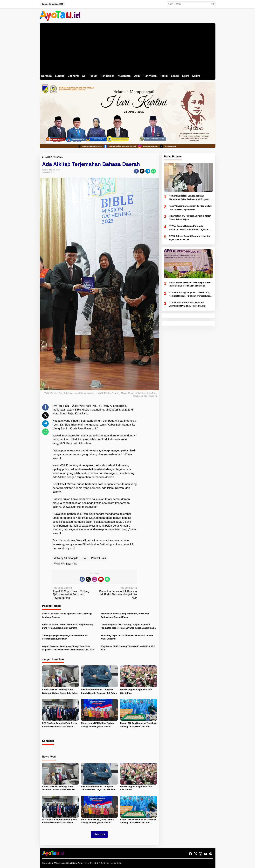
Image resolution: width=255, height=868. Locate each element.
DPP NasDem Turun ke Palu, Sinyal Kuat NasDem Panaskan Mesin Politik (60, 725)
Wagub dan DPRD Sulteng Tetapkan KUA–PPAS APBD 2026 (128, 648)
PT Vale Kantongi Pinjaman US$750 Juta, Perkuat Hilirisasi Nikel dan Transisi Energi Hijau (190, 294)
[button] (213, 4)
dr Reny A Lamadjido (66, 558)
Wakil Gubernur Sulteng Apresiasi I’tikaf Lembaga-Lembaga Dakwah (68, 615)
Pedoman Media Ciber (112, 863)
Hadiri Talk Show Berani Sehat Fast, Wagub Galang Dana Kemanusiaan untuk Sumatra (68, 626)
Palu (53, 172)
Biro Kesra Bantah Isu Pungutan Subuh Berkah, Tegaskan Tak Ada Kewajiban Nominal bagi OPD (98, 692)
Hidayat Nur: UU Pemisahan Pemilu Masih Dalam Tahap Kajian (190, 218)
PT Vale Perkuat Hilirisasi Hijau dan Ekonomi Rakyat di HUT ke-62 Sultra (187, 304)
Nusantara (46, 172)
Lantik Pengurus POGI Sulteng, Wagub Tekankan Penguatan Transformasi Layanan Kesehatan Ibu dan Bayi (127, 627)
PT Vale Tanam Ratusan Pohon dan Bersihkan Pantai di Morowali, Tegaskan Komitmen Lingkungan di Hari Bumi (189, 228)
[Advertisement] (128, 48)
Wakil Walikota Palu (66, 564)
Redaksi (94, 863)
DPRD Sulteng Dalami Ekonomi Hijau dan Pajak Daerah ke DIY (190, 238)
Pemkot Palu (99, 558)
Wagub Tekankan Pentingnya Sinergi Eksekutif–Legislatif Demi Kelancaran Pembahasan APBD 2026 (68, 648)
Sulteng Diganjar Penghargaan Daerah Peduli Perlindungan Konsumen (65, 637)
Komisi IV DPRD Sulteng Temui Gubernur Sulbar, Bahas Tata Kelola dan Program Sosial (60, 692)
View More (99, 834)
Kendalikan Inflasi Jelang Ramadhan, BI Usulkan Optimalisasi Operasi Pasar (125, 615)
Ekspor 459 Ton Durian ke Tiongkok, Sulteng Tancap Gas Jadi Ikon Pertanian (138, 725)
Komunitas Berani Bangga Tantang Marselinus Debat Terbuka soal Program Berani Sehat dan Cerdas (189, 198)
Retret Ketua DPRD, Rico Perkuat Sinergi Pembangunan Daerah (98, 725)
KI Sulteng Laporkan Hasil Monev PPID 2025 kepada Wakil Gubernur (127, 637)
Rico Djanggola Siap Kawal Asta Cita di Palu (136, 691)
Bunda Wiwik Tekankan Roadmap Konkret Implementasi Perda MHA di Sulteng (190, 284)
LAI (85, 558)
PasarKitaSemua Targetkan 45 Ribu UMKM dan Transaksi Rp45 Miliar (190, 208)
